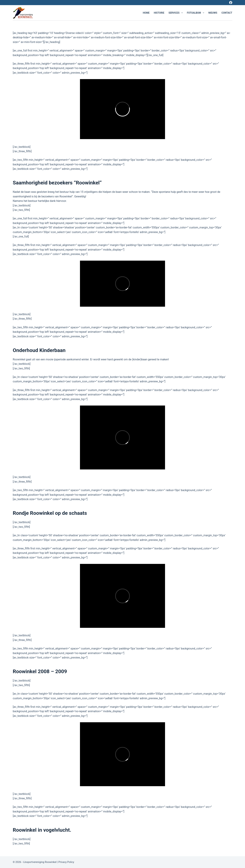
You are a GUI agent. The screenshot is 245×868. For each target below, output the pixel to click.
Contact (227, 13)
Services (176, 13)
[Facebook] (231, 3)
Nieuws (213, 13)
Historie (159, 13)
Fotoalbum (196, 13)
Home (146, 13)
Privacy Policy (67, 862)
